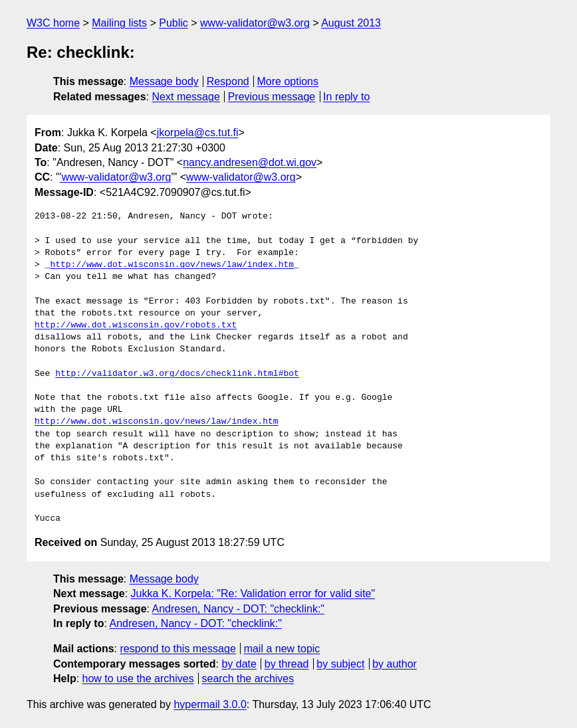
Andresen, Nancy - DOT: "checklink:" (238, 609)
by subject (340, 664)
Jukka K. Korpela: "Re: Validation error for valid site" (253, 593)
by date (239, 664)
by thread (287, 664)
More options (288, 81)
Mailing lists (119, 23)
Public (173, 23)
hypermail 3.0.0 (210, 704)
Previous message (272, 97)
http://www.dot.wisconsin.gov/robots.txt (136, 325)
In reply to (346, 97)
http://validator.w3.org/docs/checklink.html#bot (177, 374)
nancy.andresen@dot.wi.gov (250, 162)
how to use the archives (138, 679)
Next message (186, 97)
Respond (228, 81)
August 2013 (351, 23)
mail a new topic (282, 649)
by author (395, 664)
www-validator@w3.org (255, 23)
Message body (164, 81)
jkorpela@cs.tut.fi (198, 133)
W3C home (53, 23)
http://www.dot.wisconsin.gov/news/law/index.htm (172, 265)
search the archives (248, 679)
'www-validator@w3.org (116, 177)
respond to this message (177, 649)
